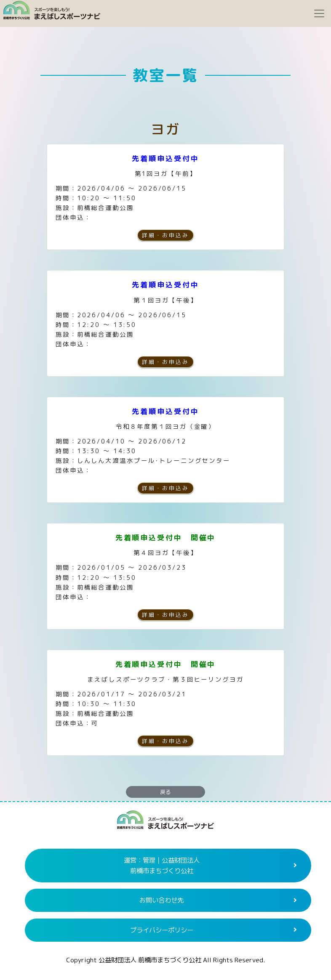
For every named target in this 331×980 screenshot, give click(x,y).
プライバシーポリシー (162, 930)
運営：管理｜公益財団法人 (162, 865)
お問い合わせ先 (161, 900)
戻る (165, 792)
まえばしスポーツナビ (165, 823)
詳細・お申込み (165, 235)
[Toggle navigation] (319, 13)
